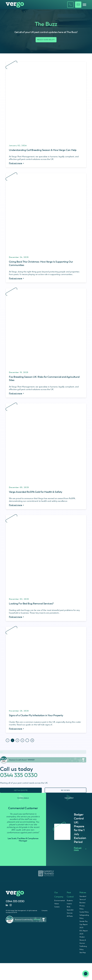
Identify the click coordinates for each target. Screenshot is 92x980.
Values (56, 904)
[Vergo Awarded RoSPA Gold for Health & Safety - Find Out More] (46, 456)
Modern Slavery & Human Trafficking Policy (83, 943)
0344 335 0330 (19, 775)
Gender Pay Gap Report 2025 (84, 924)
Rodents (70, 900)
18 (32, 740)
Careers (57, 907)
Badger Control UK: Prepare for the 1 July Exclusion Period (80, 828)
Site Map (83, 952)
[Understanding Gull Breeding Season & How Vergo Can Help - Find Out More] (46, 115)
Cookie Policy (84, 912)
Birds (69, 907)
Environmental (59, 900)
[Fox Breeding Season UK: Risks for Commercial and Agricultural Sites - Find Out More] (46, 343)
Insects (69, 904)
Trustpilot (1, 752)
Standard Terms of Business (83, 899)
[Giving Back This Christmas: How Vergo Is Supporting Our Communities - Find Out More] (46, 228)
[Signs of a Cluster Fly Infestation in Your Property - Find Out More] (46, 680)
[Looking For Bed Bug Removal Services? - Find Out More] (46, 568)
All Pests (70, 916)
